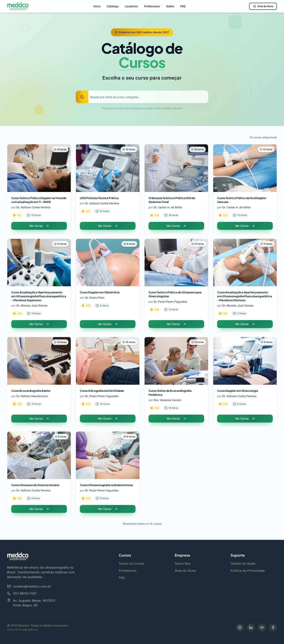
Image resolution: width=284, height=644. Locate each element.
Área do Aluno (263, 6)
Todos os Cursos (131, 563)
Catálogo (113, 6)
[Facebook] (273, 627)
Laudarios (131, 6)
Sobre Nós (183, 563)
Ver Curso (39, 226)
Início (97, 6)
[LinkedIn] (251, 627)
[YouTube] (262, 627)
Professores (152, 6)
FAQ (183, 6)
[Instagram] (240, 627)
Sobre (170, 6)
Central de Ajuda (243, 563)
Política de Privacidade (248, 571)
